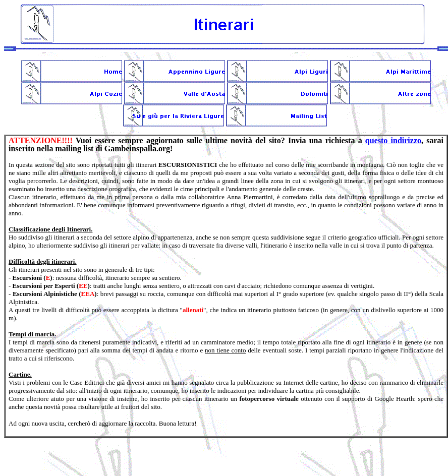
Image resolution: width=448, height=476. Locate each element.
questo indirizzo (393, 140)
